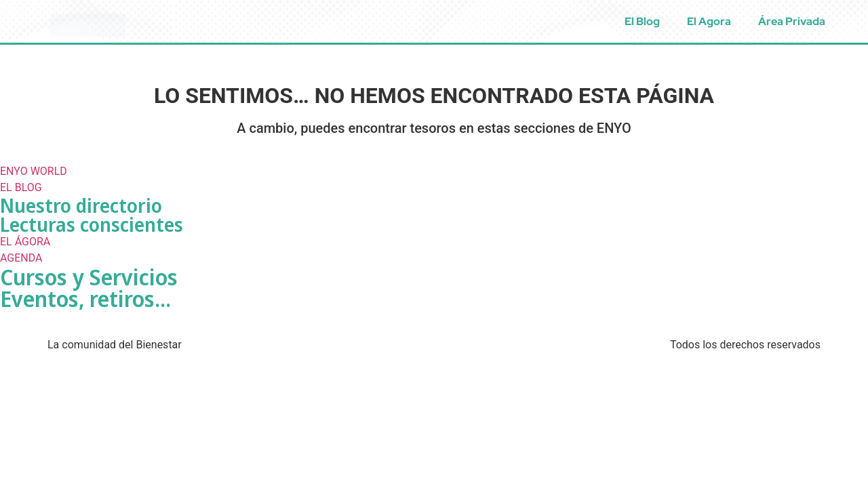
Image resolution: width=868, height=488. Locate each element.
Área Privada (792, 21)
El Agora (709, 21)
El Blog (642, 21)
